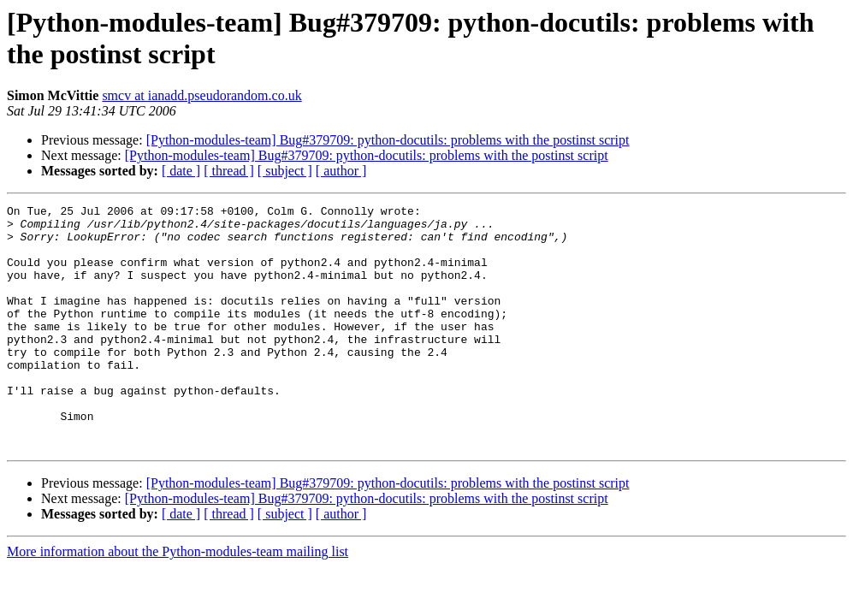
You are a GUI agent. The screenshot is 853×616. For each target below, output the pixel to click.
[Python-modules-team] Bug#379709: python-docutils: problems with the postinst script (388, 140)
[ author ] (341, 171)
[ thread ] (229, 171)
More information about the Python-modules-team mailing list (178, 600)
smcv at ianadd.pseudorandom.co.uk (201, 95)
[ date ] (181, 171)
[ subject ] (285, 171)
